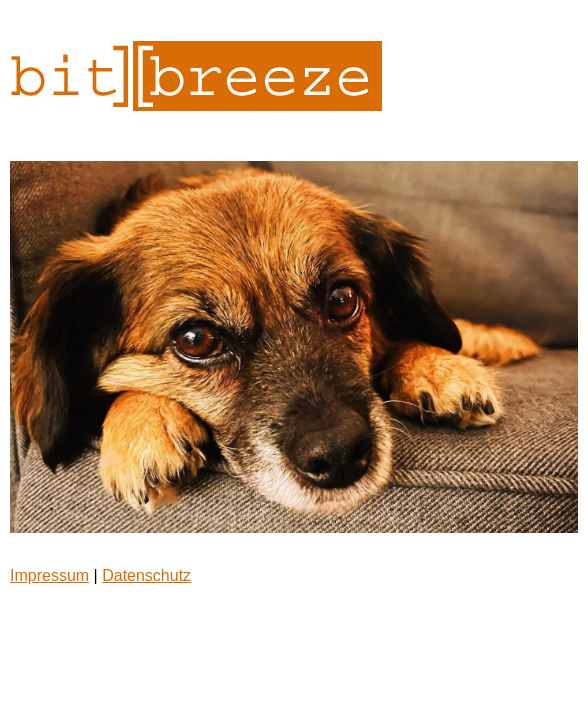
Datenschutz (146, 575)
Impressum (49, 575)
